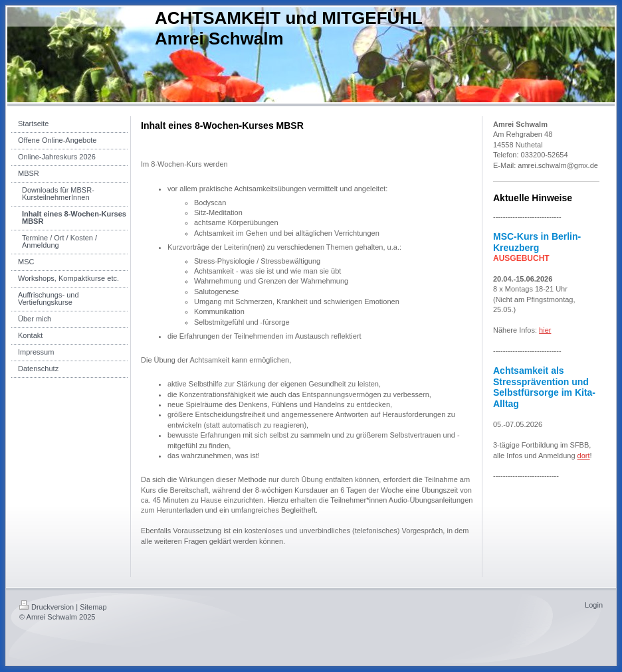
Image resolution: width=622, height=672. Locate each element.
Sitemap (93, 607)
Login (594, 605)
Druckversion (47, 607)
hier (545, 330)
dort (584, 456)
